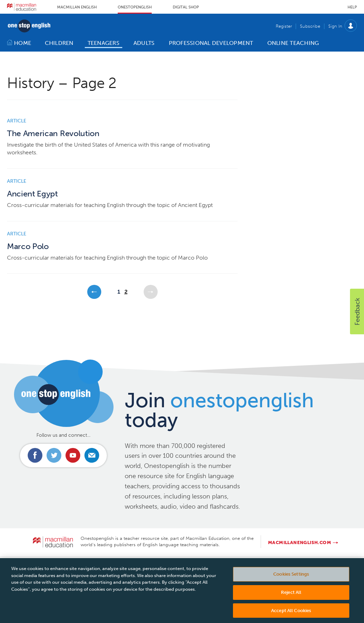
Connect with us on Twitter (54, 455)
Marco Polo (28, 246)
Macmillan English (77, 7)
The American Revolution (53, 133)
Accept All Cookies (291, 614)
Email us (92, 455)
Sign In (335, 26)
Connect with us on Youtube (73, 455)
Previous (94, 292)
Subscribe (310, 26)
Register (284, 26)
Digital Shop (186, 7)
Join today (219, 410)
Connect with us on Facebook (35, 455)
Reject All (291, 595)
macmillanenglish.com (300, 542)
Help (352, 7)
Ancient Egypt (32, 194)
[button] (357, 311)
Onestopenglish (135, 7)
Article (17, 121)
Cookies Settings (291, 577)
